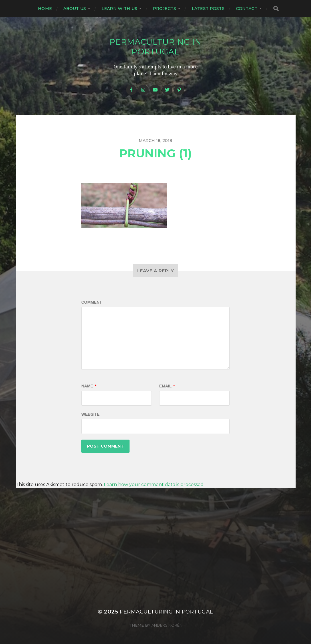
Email (167, 386)
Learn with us (119, 9)
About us (75, 9)
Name (89, 386)
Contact (247, 9)
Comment (92, 302)
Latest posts (208, 9)
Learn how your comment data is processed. (154, 484)
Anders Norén (167, 625)
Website (90, 414)
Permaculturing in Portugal (155, 47)
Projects (164, 9)
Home (45, 9)
